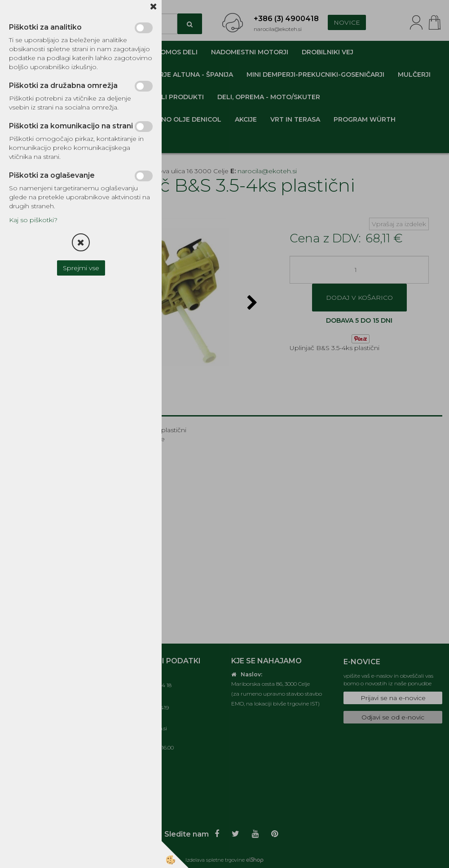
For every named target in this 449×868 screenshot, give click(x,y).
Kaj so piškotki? (33, 220)
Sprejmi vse (81, 268)
